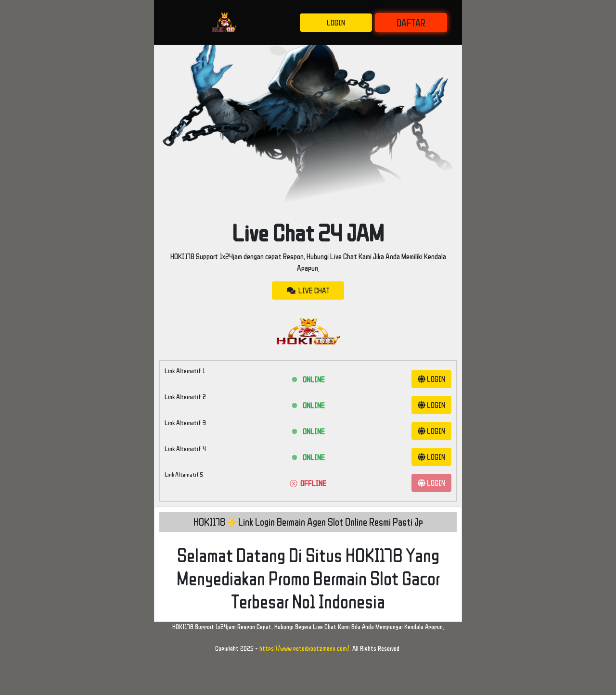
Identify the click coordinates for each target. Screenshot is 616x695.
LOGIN (336, 23)
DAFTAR (411, 23)
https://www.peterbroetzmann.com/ (304, 648)
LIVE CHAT (308, 291)
